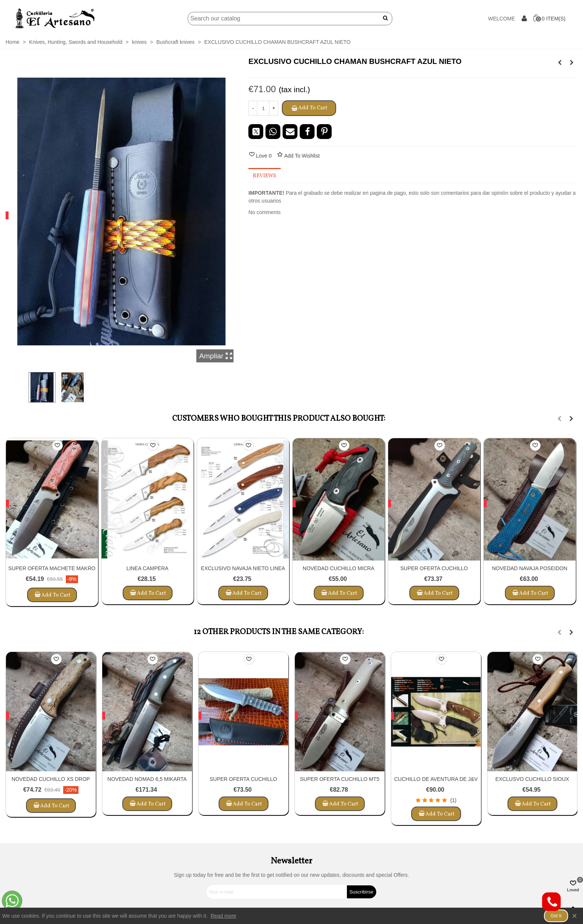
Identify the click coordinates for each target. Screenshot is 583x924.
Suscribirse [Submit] (361, 892)
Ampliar (216, 356)
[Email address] (277, 892)
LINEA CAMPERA (147, 568)
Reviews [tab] (265, 176)
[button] (559, 419)
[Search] (280, 19)
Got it (556, 916)
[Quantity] (263, 108)
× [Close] (574, 916)
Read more (223, 916)
